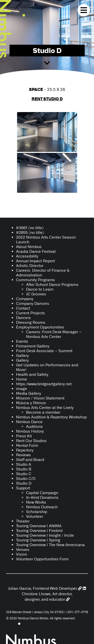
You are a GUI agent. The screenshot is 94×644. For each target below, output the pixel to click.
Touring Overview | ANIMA (39, 526)
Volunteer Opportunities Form (42, 559)
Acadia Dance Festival (36, 251)
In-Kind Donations (42, 497)
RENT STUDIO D (47, 99)
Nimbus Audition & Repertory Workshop (51, 417)
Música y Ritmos (31, 403)
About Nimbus (29, 247)
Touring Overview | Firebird (39, 531)
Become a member (43, 412)
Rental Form (27, 445)
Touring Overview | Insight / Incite (45, 535)
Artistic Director (30, 266)
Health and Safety (32, 374)
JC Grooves (36, 294)
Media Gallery (29, 393)
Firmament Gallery (33, 346)
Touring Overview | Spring (38, 540)
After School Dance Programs (52, 285)
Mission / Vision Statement (40, 398)
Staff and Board (30, 460)
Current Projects (30, 313)
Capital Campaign (42, 493)
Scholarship (37, 512)
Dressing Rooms (31, 322)
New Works (36, 502)
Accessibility (28, 256)
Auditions (34, 426)
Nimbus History (30, 431)
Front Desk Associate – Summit (44, 351)
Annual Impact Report (35, 261)
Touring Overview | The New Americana (50, 545)
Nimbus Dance (29, 422)
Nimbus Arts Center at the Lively (45, 408)
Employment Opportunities (40, 327)
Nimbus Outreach (42, 507)
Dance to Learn (40, 289)
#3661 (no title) (30, 228)
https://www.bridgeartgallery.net (44, 384)
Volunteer (35, 516)
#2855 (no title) (30, 232)
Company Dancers (33, 303)
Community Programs (35, 280)
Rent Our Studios (31, 441)
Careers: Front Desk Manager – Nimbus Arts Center (54, 334)
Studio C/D (26, 479)
